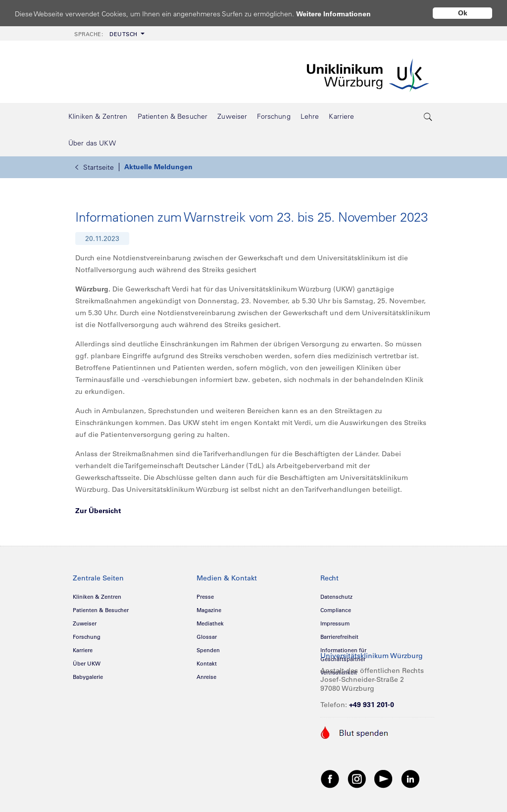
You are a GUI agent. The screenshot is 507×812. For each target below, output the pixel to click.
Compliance (336, 610)
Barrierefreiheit (339, 637)
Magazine (209, 610)
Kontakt (207, 664)
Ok (463, 13)
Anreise (206, 677)
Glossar (207, 637)
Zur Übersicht (98, 511)
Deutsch (106, 34)
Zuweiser (85, 623)
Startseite (95, 167)
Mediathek (210, 623)
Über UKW (87, 664)
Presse (205, 597)
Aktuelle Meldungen (158, 167)
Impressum (335, 623)
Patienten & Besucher (101, 610)
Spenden (208, 650)
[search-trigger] (428, 116)
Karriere (83, 650)
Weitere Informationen (343, 14)
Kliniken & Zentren (97, 597)
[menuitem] (108, 33)
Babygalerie (88, 677)
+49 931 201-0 (372, 705)
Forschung (87, 637)
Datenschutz (336, 597)
